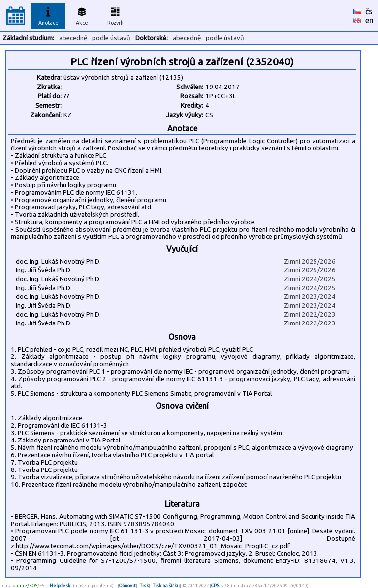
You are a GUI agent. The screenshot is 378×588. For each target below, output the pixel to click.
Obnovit (127, 585)
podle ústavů (111, 38)
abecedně (73, 38)
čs (369, 11)
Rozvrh (115, 15)
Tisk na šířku (166, 585)
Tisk (144, 585)
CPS (215, 585)
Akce (82, 15)
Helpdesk (60, 585)
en (369, 20)
